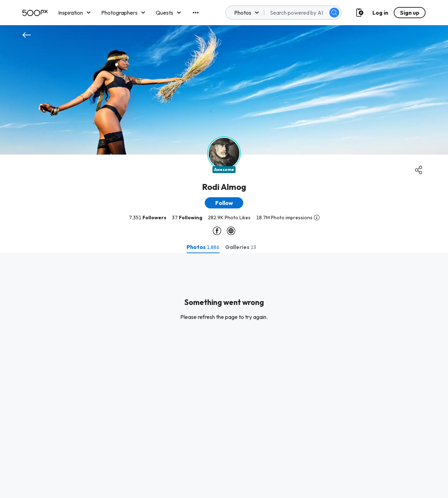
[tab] (203, 247)
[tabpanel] (224, 376)
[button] (224, 203)
